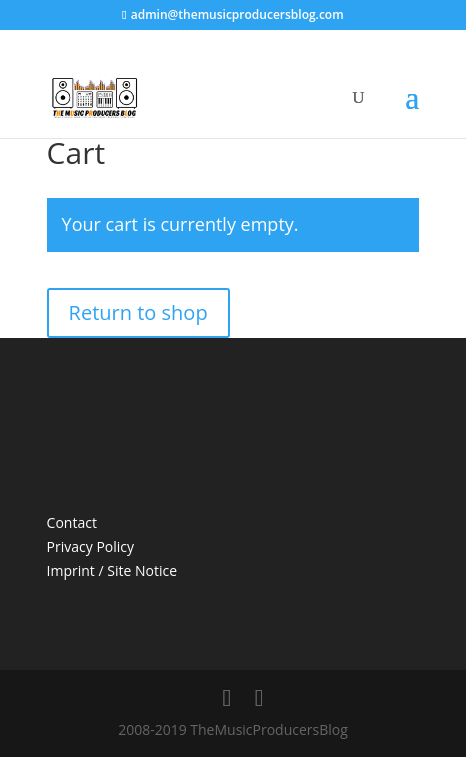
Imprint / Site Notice (112, 570)
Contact (72, 522)
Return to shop (138, 312)
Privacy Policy (90, 546)
